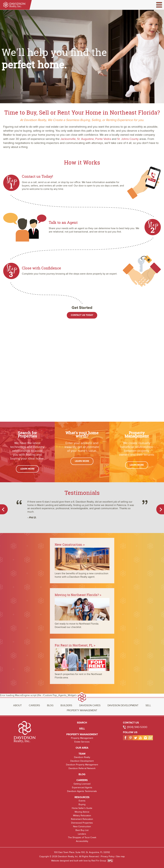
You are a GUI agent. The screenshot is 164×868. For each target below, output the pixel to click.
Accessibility (82, 841)
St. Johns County (128, 139)
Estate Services (82, 742)
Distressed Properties (82, 823)
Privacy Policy (108, 856)
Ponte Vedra (103, 139)
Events (82, 801)
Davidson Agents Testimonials (82, 791)
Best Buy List (82, 830)
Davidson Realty (82, 757)
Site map (120, 856)
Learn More (27, 469)
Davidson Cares (90, 705)
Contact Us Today (82, 315)
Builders (66, 705)
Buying (82, 804)
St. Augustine (85, 139)
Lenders (82, 834)
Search (82, 723)
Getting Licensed (82, 784)
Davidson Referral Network (82, 768)
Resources (82, 797)
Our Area (82, 748)
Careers (34, 705)
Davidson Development (123, 705)
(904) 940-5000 (137, 727)
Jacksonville (68, 139)
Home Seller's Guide (82, 808)
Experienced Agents (82, 788)
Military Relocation (82, 816)
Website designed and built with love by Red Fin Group (80, 861)
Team (82, 754)
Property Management (82, 710)
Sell (148, 705)
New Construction (82, 827)
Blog (50, 705)
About (17, 705)
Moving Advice (82, 812)
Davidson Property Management (82, 765)
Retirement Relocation (82, 819)
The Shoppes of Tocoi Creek (82, 837)
